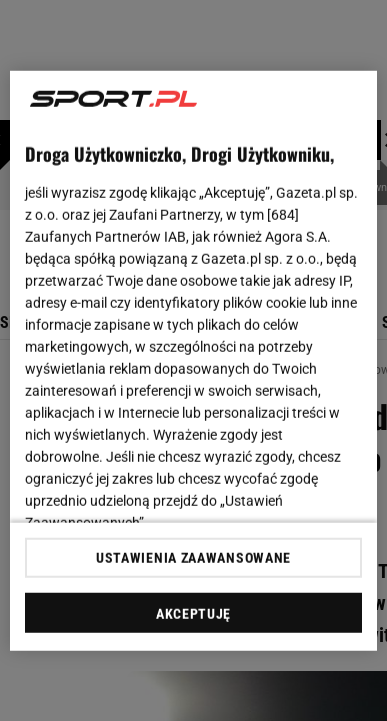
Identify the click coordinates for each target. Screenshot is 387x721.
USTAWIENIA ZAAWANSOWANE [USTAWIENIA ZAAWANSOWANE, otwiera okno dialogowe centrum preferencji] (193, 558)
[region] (194, 360)
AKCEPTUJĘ (193, 614)
